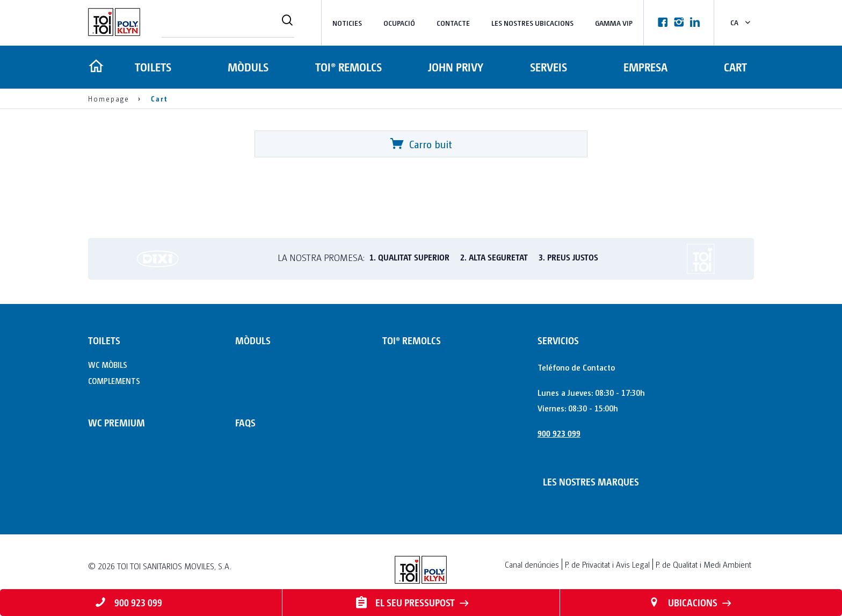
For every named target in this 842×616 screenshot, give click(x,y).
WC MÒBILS (108, 364)
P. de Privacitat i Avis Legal (607, 564)
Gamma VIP (614, 23)
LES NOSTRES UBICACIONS (532, 23)
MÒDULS (248, 67)
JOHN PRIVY (455, 67)
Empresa (644, 67)
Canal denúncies (532, 564)
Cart (735, 67)
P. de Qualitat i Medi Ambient (703, 564)
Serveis (546, 67)
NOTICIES (347, 23)
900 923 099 (559, 433)
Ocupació (399, 23)
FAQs (245, 422)
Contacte (453, 23)
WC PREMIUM (117, 422)
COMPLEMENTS (114, 381)
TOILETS (152, 67)
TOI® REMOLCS (347, 67)
